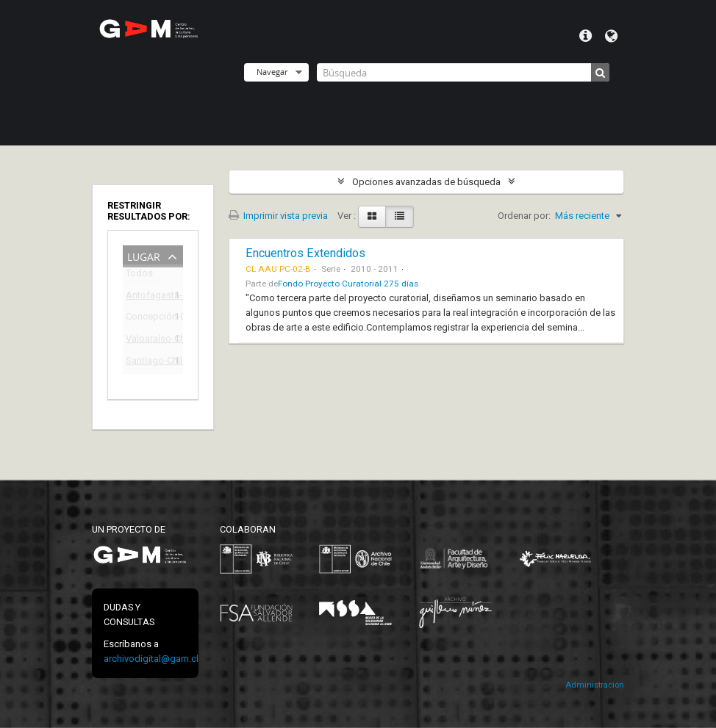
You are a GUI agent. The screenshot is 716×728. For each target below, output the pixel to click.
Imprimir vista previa (278, 216)
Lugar (144, 255)
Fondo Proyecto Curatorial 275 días (348, 284)
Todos (139, 276)
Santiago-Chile (143, 363)
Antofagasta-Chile (143, 297)
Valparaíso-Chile (143, 340)
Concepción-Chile (143, 318)
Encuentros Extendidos (305, 253)
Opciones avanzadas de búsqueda (426, 182)
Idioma (611, 36)
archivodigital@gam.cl (151, 659)
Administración (595, 685)
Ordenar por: (524, 216)
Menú (586, 36)
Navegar (272, 72)
